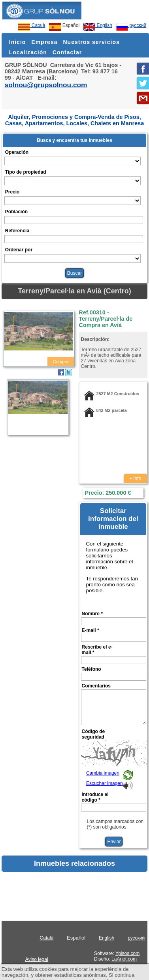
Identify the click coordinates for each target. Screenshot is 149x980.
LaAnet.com (124, 959)
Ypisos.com (127, 953)
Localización (28, 52)
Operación (17, 152)
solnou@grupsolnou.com (46, 85)
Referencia (17, 231)
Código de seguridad (93, 734)
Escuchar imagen (105, 783)
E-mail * (91, 630)
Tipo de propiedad (26, 172)
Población (16, 212)
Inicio (18, 42)
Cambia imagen (103, 773)
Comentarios (96, 686)
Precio (12, 192)
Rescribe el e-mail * (97, 650)
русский (131, 25)
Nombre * (92, 614)
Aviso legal (37, 959)
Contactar (67, 52)
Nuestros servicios (91, 42)
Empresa (44, 42)
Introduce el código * (95, 797)
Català (32, 25)
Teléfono (91, 669)
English (98, 25)
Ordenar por (19, 250)
